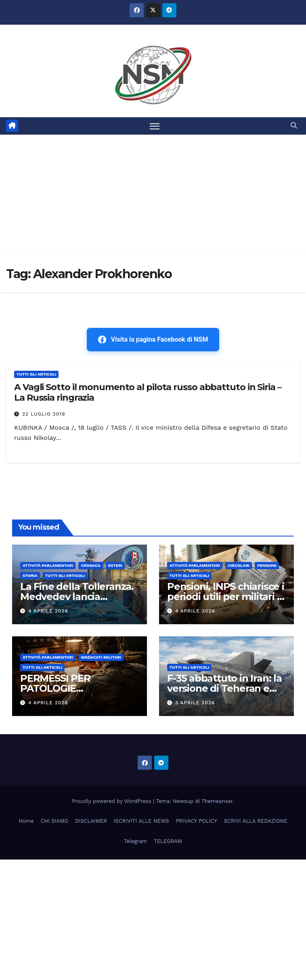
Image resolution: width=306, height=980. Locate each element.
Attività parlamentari (48, 565)
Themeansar (217, 801)
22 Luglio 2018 (44, 414)
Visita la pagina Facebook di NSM (153, 340)
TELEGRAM (168, 841)
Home (26, 821)
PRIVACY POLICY (197, 821)
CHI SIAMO (54, 821)
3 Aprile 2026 (195, 703)
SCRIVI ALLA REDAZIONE (256, 821)
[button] (294, 126)
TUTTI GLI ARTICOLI (36, 374)
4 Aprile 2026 (48, 611)
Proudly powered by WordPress (113, 801)
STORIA (30, 576)
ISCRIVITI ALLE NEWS (141, 821)
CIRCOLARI (239, 565)
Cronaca (91, 565)
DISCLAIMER (91, 821)
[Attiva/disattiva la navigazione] (155, 126)
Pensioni (267, 565)
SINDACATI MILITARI (101, 657)
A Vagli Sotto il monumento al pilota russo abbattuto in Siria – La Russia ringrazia (148, 392)
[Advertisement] (153, 195)
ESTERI (115, 565)
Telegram (135, 841)
